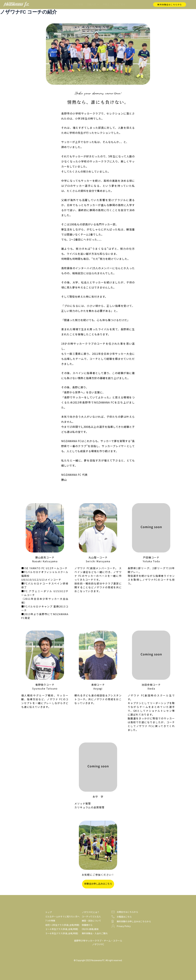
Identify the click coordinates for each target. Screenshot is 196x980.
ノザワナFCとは (60, 4)
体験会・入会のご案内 (114, 4)
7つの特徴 (78, 4)
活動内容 (93, 4)
